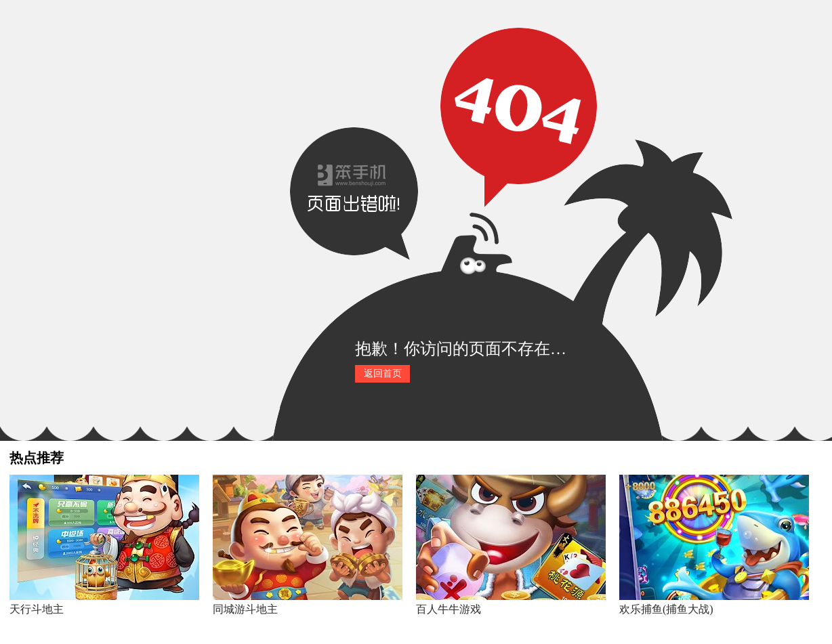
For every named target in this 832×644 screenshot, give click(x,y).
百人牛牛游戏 (449, 609)
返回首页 (383, 373)
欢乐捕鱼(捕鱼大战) (666, 609)
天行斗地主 (37, 609)
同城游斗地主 (245, 609)
